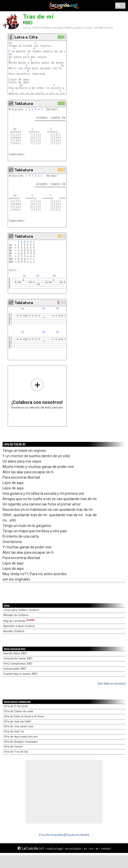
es (85, 848)
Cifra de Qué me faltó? (17, 722)
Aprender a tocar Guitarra (19, 626)
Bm (10, 43)
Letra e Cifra (26, 37)
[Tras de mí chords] (77, 835)
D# (54, 276)
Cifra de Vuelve (13, 747)
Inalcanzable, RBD (15, 669)
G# (38, 276)
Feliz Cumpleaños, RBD (18, 664)
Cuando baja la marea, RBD (20, 674)
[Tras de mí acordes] (52, 835)
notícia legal (55, 848)
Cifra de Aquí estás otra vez (21, 737)
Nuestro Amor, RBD (15, 653)
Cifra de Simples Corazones (20, 742)
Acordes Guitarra (14, 631)
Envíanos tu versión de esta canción (37, 394)
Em (62, 65)
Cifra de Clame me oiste (18, 711)
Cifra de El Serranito (16, 706)
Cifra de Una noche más (18, 726)
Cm (24, 276)
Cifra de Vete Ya (14, 732)
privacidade (73, 848)
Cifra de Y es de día (16, 752)
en (91, 848)
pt (97, 848)
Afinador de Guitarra (16, 615)
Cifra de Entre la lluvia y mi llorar (24, 716)
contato (106, 848)
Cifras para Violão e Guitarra (21, 610)
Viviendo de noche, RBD (18, 659)
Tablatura (24, 104)
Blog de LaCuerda (19, 621)
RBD (28, 23)
